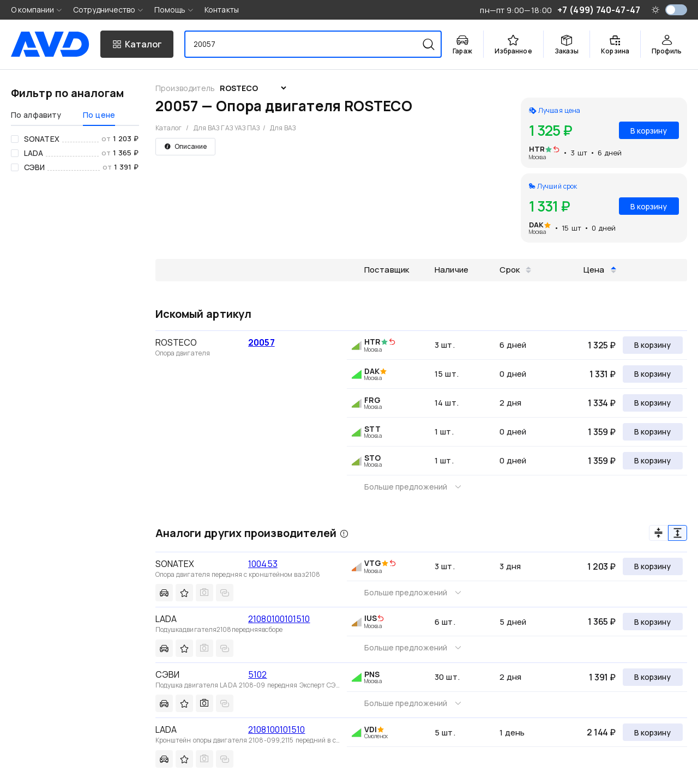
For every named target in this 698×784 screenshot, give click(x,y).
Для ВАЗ (283, 128)
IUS (371, 618)
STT (372, 429)
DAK (536, 225)
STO (372, 458)
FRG (372, 400)
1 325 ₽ (602, 345)
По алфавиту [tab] (36, 115)
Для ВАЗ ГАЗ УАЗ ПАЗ (227, 128)
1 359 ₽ (602, 432)
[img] (556, 150)
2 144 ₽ (601, 732)
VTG (373, 563)
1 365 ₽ (602, 622)
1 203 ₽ (601, 566)
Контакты (222, 10)
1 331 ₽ (603, 374)
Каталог (169, 128)
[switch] (676, 10)
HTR (537, 149)
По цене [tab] (99, 115)
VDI (371, 729)
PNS (372, 674)
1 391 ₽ (602, 677)
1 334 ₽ (602, 403)
